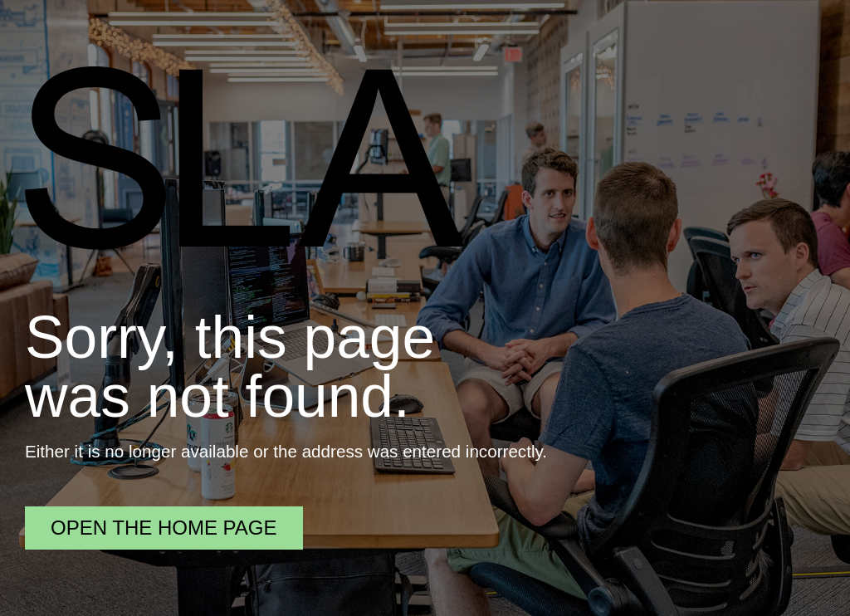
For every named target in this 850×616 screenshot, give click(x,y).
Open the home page (164, 528)
